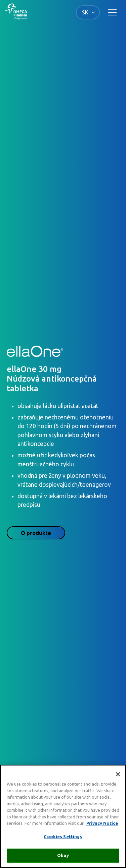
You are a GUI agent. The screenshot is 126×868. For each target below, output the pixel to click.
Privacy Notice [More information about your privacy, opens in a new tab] (102, 823)
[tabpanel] (63, 436)
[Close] (118, 774)
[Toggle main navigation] (112, 12)
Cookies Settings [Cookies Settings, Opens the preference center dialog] (63, 837)
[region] (63, 816)
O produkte (36, 533)
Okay (63, 855)
